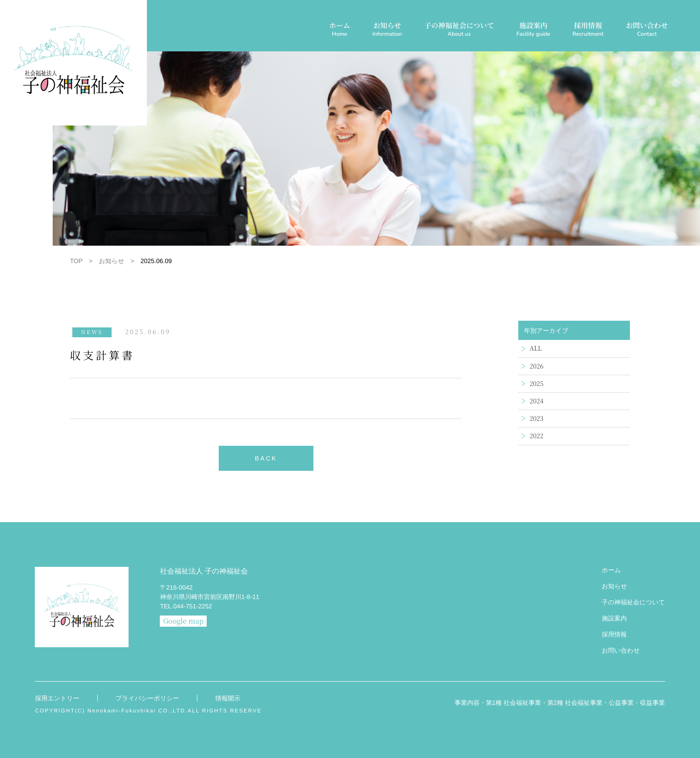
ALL (535, 348)
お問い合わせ (647, 30)
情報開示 (228, 698)
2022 (536, 436)
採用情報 (588, 30)
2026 (536, 366)
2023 (536, 419)
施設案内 (533, 30)
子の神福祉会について (459, 30)
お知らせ (387, 30)
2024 (536, 401)
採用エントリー (57, 698)
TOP (77, 261)
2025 (536, 384)
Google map (183, 621)
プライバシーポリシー (148, 698)
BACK (266, 458)
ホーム (340, 30)
